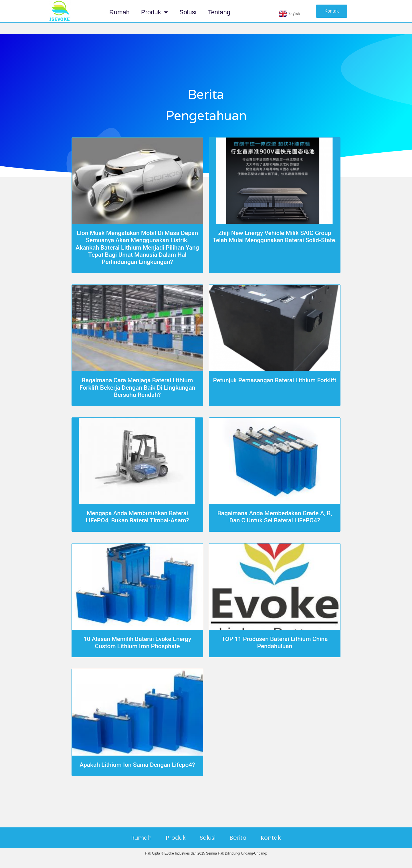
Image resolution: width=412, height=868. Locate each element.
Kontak (272, 838)
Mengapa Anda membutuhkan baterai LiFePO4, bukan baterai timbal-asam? (137, 517)
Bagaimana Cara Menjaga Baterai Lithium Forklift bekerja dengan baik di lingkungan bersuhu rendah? (137, 387)
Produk (154, 12)
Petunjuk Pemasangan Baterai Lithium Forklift (275, 380)
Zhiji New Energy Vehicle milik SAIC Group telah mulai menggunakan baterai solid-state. (275, 237)
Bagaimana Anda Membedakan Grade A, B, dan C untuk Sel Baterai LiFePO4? (275, 517)
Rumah (119, 12)
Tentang (219, 12)
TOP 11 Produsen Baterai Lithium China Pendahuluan (275, 643)
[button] (332, 11)
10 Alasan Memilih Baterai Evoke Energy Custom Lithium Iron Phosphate (137, 643)
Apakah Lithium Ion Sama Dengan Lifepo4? (137, 765)
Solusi (188, 12)
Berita (239, 838)
